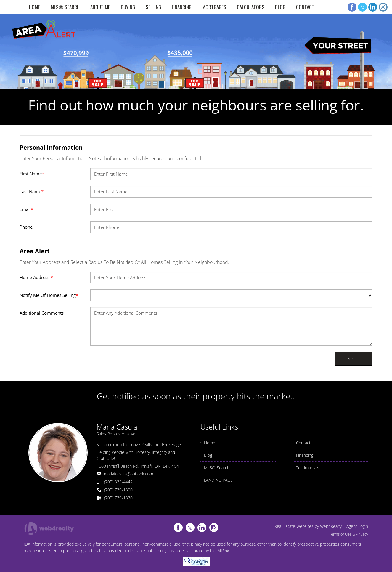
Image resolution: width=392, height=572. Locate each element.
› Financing (303, 455)
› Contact (302, 443)
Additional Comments (42, 313)
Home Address (36, 277)
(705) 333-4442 (118, 482)
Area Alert (35, 251)
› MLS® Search (215, 468)
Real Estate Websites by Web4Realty (308, 526)
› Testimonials (306, 468)
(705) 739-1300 (118, 490)
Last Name (32, 191)
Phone (26, 227)
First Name (32, 174)
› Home (208, 443)
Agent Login (357, 526)
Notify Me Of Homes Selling (49, 295)
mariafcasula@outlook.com (128, 474)
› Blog (206, 455)
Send (354, 358)
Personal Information (51, 147)
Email (26, 209)
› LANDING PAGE (217, 480)
